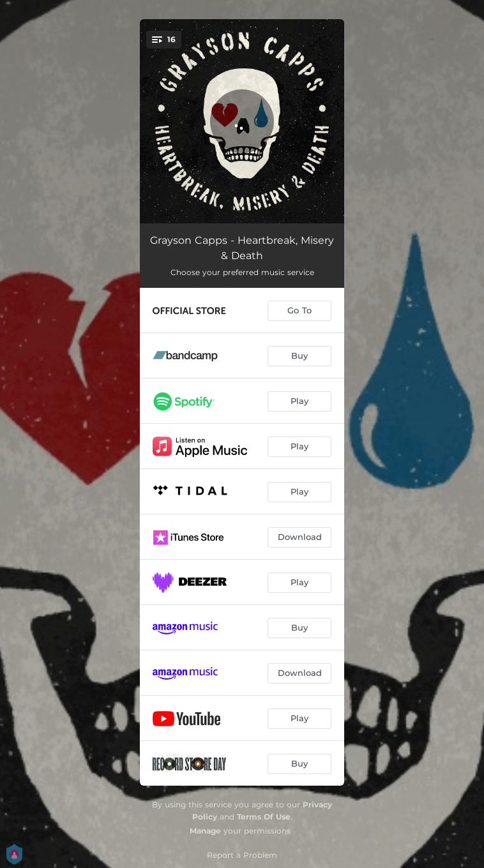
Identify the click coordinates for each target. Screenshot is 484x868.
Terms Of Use (264, 817)
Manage (205, 831)
